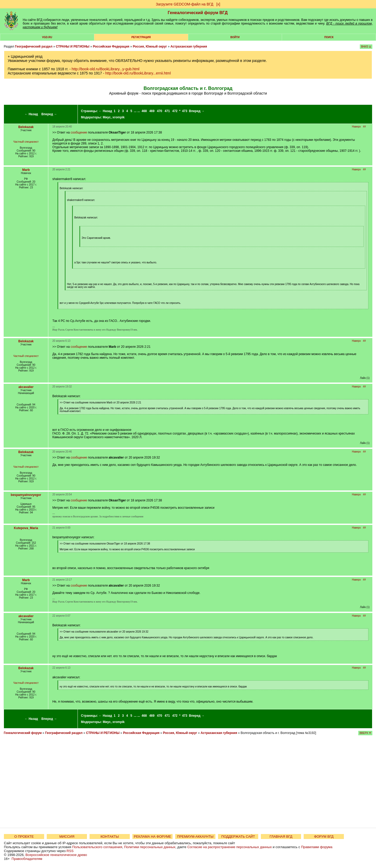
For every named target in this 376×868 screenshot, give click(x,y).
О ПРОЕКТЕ (24, 837)
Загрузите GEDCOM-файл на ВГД (185, 4)
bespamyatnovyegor (26, 495)
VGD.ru (47, 37)
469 (152, 111)
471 (167, 111)
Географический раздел (34, 47)
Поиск (329, 37)
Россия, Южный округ (150, 47)
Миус (107, 117)
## (364, 127)
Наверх (356, 127)
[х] (218, 4)
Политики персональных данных (150, 847)
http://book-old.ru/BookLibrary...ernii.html (138, 73)
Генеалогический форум (23, 733)
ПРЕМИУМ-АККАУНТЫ (195, 837)
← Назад (31, 114)
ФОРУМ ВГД (324, 837)
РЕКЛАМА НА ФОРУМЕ (152, 837)
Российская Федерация (111, 47)
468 (144, 111)
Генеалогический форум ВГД (198, 13)
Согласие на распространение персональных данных (229, 847)
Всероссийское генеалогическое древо (56, 855)
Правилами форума (317, 847)
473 (185, 111)
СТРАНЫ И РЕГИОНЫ (73, 47)
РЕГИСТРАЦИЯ (141, 37)
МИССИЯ (67, 837)
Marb (26, 170)
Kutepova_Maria (26, 528)
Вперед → (49, 114)
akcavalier (26, 387)
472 (175, 111)
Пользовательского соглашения (97, 847)
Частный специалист (26, 142)
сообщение (79, 132)
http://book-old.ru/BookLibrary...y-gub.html (105, 69)
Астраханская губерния (189, 47)
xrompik (119, 117)
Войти (235, 37)
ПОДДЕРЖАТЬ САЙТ (238, 837)
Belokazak (26, 127)
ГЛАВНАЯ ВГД (281, 837)
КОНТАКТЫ (110, 837)
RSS (70, 851)
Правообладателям (27, 859)
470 (160, 111)
